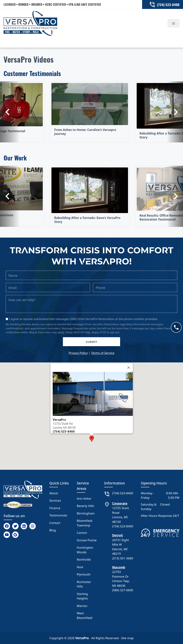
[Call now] (176, 327)
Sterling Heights (82, 596)
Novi (80, 567)
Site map (127, 638)
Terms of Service (103, 353)
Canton (82, 533)
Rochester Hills (84, 584)
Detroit (117, 535)
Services (55, 500)
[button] (92, 439)
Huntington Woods (85, 550)
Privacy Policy (78, 353)
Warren (82, 606)
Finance (55, 508)
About (54, 493)
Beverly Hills (86, 506)
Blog (53, 530)
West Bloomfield (85, 615)
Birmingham (86, 513)
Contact (55, 523)
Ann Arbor (84, 498)
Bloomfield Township (85, 523)
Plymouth (84, 574)
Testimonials (58, 515)
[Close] (129, 367)
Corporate (120, 503)
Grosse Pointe (87, 540)
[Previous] (10, 112)
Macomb (119, 567)
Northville (84, 559)
